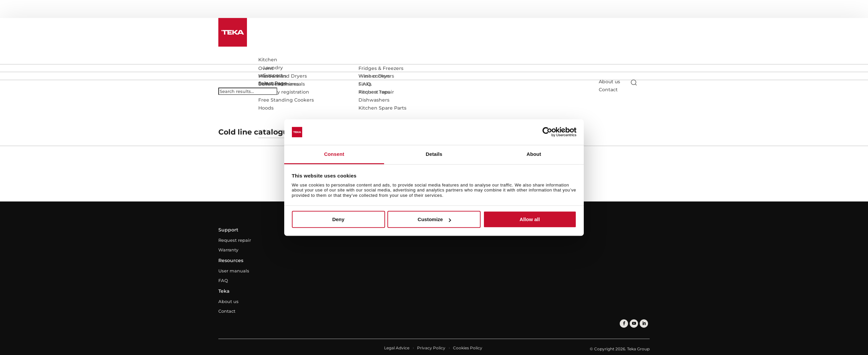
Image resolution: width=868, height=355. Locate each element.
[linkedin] (644, 324)
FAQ (223, 280)
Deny (338, 219)
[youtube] (634, 324)
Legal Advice (397, 348)
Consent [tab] (334, 154)
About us (609, 82)
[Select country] (647, 82)
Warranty (228, 250)
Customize (434, 219)
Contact (227, 311)
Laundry (273, 68)
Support (273, 75)
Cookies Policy (468, 348)
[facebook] (624, 324)
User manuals (234, 271)
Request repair (235, 240)
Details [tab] (434, 154)
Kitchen (268, 60)
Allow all (530, 219)
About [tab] (534, 154)
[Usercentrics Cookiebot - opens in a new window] (547, 132)
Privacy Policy (431, 348)
